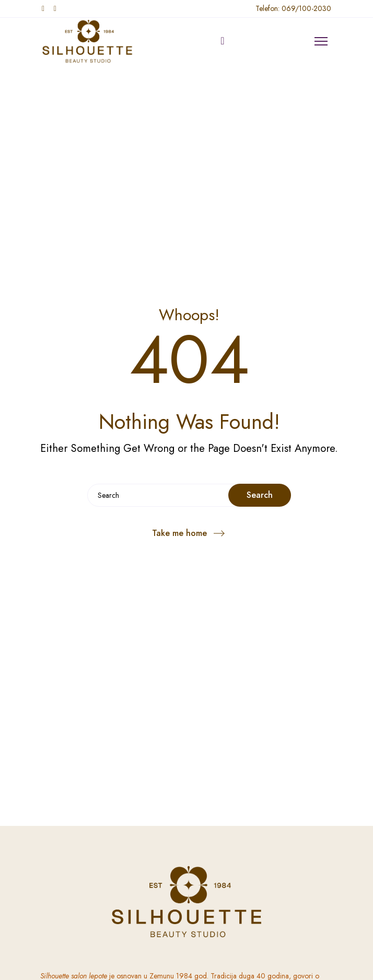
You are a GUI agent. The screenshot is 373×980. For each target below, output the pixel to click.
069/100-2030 (306, 8)
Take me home (179, 533)
